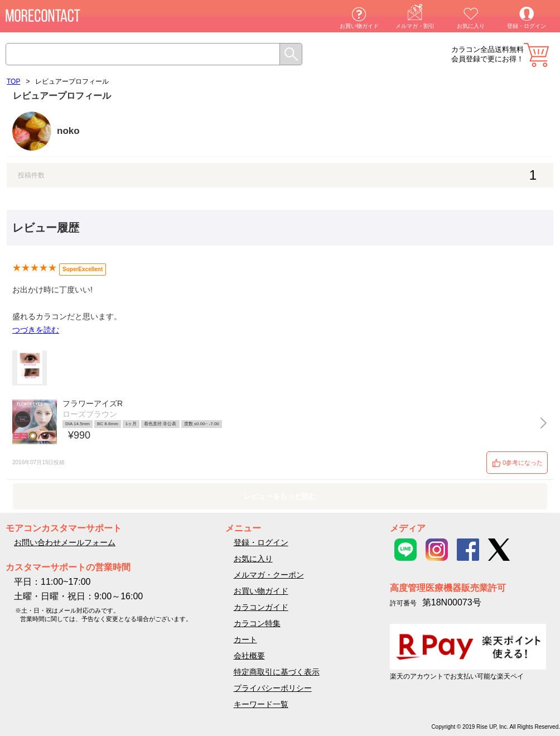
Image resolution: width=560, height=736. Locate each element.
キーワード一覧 (261, 704)
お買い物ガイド (359, 26)
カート (536, 55)
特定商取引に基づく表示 (277, 672)
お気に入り (471, 26)
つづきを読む (36, 330)
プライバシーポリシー (273, 688)
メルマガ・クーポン (269, 575)
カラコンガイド (261, 607)
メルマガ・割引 (415, 26)
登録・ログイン (527, 26)
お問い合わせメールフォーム (65, 542)
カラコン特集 (257, 623)
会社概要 (249, 656)
